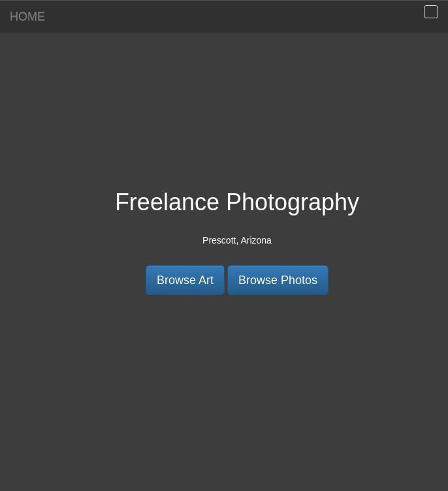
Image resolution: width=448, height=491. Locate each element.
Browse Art (185, 280)
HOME (27, 16)
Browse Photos (278, 280)
